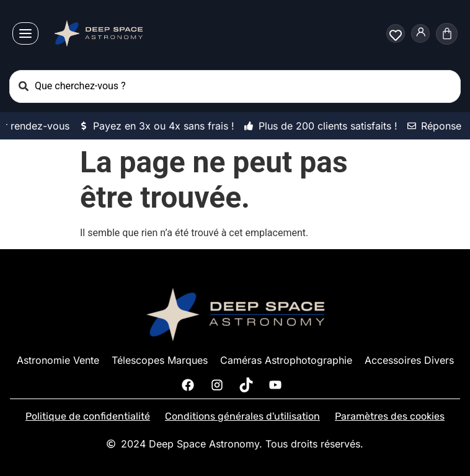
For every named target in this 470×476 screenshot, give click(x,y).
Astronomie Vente (58, 360)
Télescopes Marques (160, 360)
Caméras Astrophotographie (286, 360)
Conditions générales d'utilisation (242, 416)
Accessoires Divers (409, 360)
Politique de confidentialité (88, 416)
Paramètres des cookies (390, 416)
